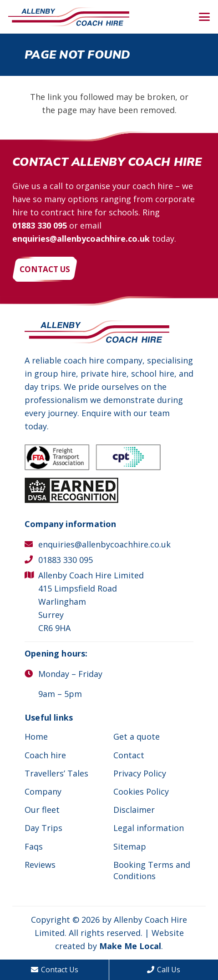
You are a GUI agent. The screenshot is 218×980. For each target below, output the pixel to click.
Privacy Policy (140, 773)
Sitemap (130, 846)
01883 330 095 (40, 225)
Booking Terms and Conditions (152, 870)
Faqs (34, 846)
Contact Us (55, 970)
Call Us (164, 970)
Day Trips (43, 828)
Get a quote (137, 736)
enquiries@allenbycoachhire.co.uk (81, 239)
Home (36, 736)
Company (43, 791)
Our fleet (42, 810)
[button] (205, 17)
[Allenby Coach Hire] (69, 17)
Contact (129, 755)
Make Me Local (130, 946)
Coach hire (45, 755)
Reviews (40, 865)
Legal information (149, 828)
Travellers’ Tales (56, 773)
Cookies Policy (141, 791)
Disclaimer (134, 810)
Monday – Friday (70, 674)
